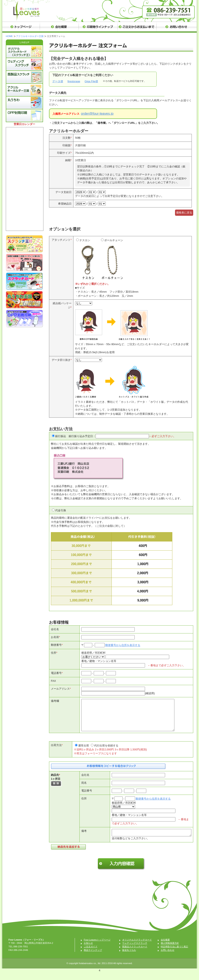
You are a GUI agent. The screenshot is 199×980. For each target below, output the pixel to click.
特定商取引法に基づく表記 (174, 954)
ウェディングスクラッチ (135, 950)
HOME (9, 36)
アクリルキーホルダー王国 (30, 36)
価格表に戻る (184, 213)
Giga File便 (91, 81)
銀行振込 (61, 436)
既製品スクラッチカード (135, 954)
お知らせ (88, 950)
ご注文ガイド (91, 954)
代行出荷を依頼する (106, 752)
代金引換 (61, 510)
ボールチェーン (112, 260)
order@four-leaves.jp (97, 114)
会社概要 (165, 947)
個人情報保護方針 (170, 950)
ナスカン (88, 260)
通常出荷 (84, 752)
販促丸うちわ (129, 957)
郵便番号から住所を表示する (123, 645)
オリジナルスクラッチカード (137, 947)
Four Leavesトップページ (97, 947)
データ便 (58, 81)
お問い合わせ (168, 957)
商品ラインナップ (93, 957)
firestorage (74, 81)
